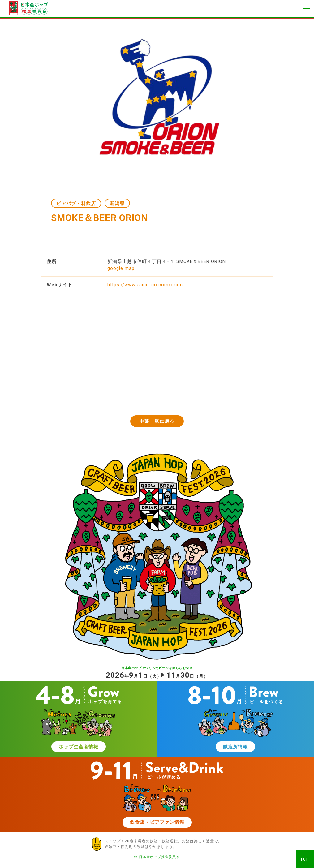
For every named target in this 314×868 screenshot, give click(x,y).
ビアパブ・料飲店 (76, 204)
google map (121, 268)
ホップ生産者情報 (79, 747)
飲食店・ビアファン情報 (157, 822)
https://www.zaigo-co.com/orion (145, 285)
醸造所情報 (235, 747)
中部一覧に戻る (157, 421)
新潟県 (117, 204)
